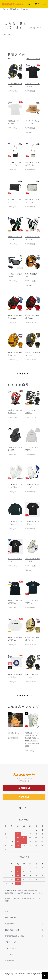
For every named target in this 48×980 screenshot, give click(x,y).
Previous (11, 726)
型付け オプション (15, 733)
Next (37, 726)
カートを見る (10, 954)
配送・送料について (12, 918)
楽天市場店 (24, 788)
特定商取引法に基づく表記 (14, 936)
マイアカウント (10, 948)
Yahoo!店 (24, 797)
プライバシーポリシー (13, 942)
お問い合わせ (10, 961)
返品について (10, 924)
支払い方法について (12, 930)
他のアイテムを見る (36, 28)
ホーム (7, 911)
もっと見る (23, 374)
